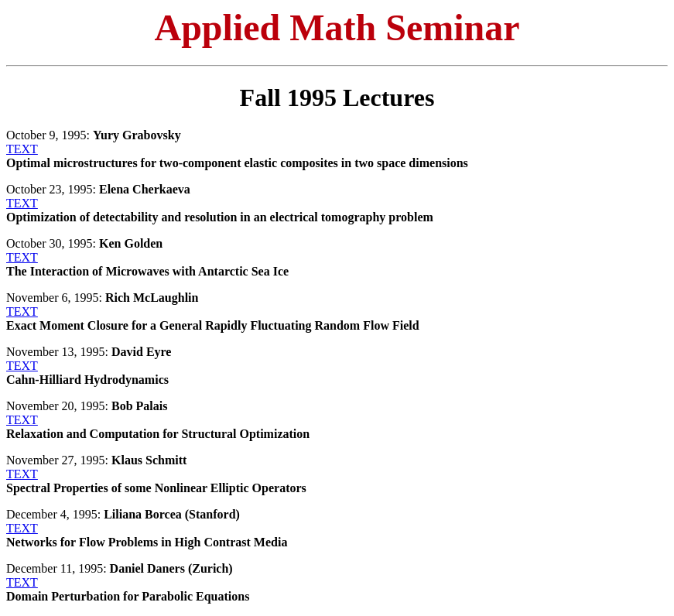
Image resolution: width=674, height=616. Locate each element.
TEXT (22, 149)
